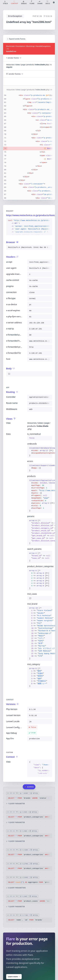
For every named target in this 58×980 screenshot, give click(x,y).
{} (40, 452)
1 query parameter (15, 804)
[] (40, 532)
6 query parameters (16, 888)
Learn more (14, 976)
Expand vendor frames (16, 39)
